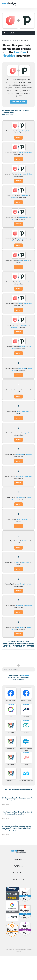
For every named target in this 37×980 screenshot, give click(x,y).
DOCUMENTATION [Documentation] (8, 115)
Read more (6, 804)
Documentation (10, 33)
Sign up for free (19, 102)
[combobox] (18, 669)
